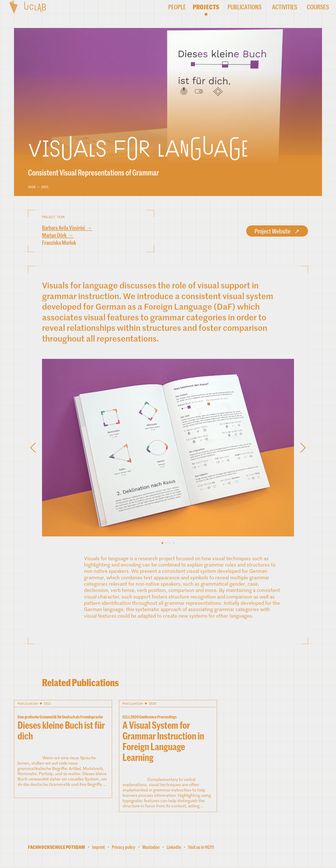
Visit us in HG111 (201, 847)
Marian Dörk (54, 235)
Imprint (98, 847)
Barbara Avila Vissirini (63, 228)
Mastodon (151, 847)
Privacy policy (124, 847)
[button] (162, 543)
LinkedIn (174, 847)
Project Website (273, 231)
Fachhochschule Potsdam (57, 847)
